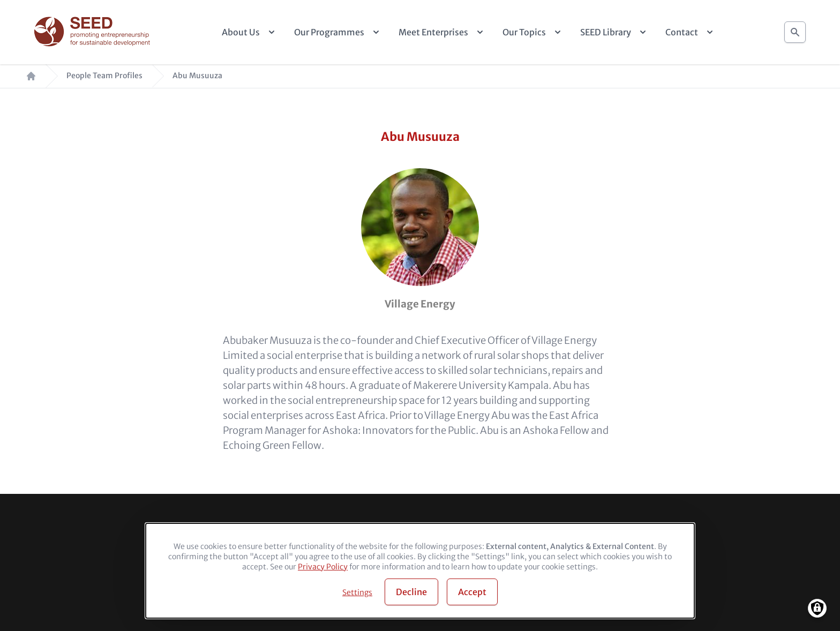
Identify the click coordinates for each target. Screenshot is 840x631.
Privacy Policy (323, 567)
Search (795, 29)
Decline (411, 592)
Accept (472, 592)
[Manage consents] (817, 608)
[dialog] (420, 571)
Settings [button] (357, 592)
